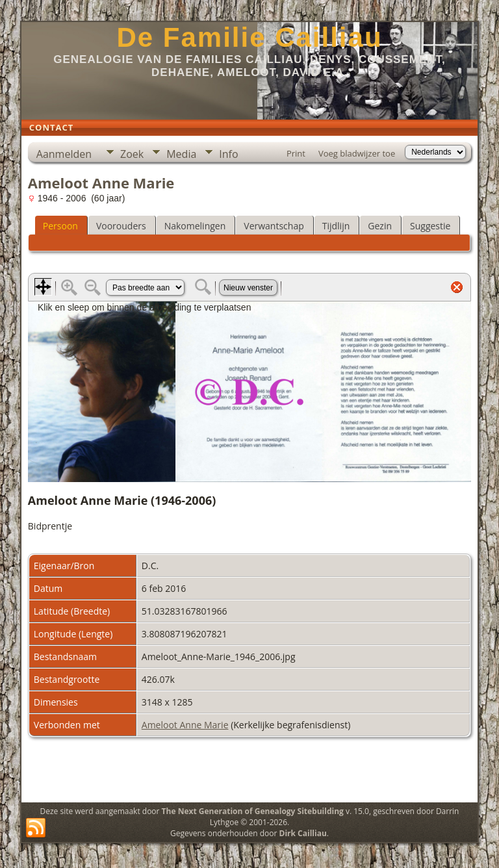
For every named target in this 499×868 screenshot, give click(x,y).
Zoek (132, 154)
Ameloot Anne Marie (185, 725)
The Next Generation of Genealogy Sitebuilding (253, 811)
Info (228, 154)
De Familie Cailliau (249, 37)
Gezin (380, 226)
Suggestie (430, 226)
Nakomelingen (195, 226)
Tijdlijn (336, 226)
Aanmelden (64, 154)
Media (181, 154)
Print (296, 153)
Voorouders (121, 226)
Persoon (60, 226)
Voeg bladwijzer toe (357, 153)
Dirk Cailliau (303, 833)
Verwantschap (274, 226)
